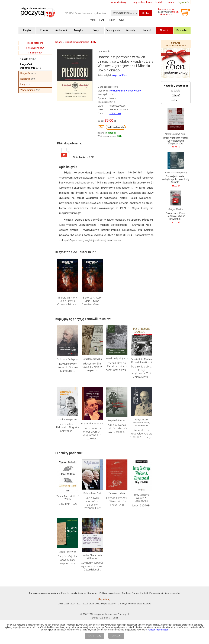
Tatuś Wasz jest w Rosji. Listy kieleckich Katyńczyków (176, 141)
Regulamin (93, 593)
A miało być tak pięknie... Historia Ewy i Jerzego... (117, 428)
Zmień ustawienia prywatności (165, 593)
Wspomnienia (28, 90)
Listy (23, 84)
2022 (85, 604)
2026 (61, 604)
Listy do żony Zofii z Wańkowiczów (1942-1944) (117, 501)
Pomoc (135, 593)
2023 (79, 604)
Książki (24, 59)
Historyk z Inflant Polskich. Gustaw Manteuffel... (68, 367)
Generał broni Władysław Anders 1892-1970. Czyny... (141, 434)
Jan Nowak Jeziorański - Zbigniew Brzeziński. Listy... (92, 503)
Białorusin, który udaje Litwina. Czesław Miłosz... (68, 301)
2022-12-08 (115, 113)
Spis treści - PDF (77, 157)
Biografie (25, 73)
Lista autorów (144, 604)
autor (112, 20)
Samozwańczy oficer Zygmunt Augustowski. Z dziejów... (92, 433)
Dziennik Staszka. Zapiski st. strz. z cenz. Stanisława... (117, 367)
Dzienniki (25, 79)
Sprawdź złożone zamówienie (176, 44)
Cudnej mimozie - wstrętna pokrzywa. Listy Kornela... (176, 179)
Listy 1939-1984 (141, 506)
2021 (91, 604)
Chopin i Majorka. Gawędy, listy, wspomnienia (68, 560)
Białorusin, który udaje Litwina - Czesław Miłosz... (92, 301)
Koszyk (65, 593)
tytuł (122, 20)
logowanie (183, 2)
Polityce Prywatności (158, 630)
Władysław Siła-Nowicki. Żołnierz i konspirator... (92, 367)
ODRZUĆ (116, 636)
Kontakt (144, 593)
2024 (73, 604)
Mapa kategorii (109, 604)
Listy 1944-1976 (68, 504)
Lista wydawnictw (127, 604)
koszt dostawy (118, 2)
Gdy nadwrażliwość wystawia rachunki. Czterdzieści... (92, 566)
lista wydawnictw (35, 48)
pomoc (171, 2)
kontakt (159, 2)
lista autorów (35, 53)
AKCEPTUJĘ (94, 636)
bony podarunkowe (142, 2)
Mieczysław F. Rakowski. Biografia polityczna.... (68, 428)
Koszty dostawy (78, 593)
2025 (67, 604)
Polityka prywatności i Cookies (115, 593)
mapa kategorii (35, 43)
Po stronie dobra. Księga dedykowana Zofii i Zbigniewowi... (141, 372)
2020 (98, 604)
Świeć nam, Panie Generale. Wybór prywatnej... (176, 216)
